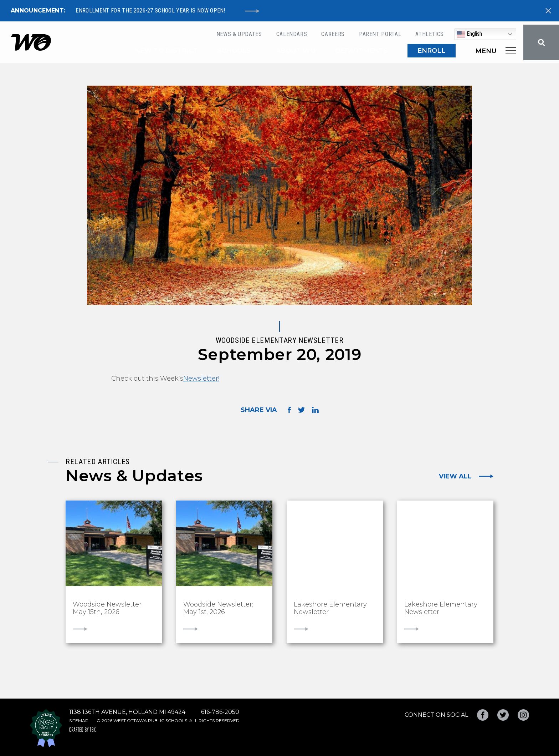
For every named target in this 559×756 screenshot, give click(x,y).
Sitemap (79, 721)
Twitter (503, 715)
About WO (296, 51)
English (469, 34)
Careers (333, 34)
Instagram (523, 715)
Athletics (430, 34)
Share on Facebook (289, 410)
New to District (166, 51)
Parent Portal (380, 34)
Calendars (292, 34)
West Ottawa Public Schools (31, 42)
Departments (361, 51)
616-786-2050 (220, 712)
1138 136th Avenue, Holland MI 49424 (127, 712)
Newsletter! (201, 379)
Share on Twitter (301, 410)
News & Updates (239, 34)
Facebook (483, 715)
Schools (234, 51)
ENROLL (432, 51)
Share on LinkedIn (315, 410)
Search (541, 42)
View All (455, 476)
